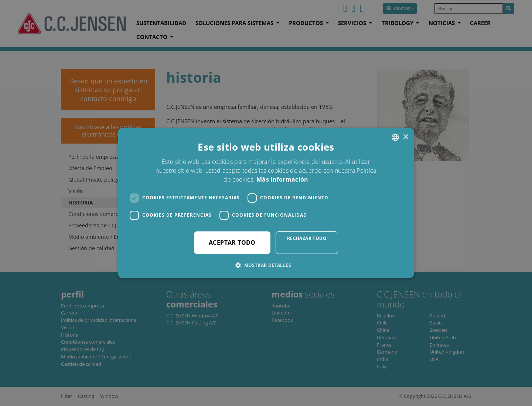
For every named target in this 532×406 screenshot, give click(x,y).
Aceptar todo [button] (232, 242)
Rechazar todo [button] (307, 238)
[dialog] (266, 203)
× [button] (405, 137)
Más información (282, 179)
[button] (266, 265)
